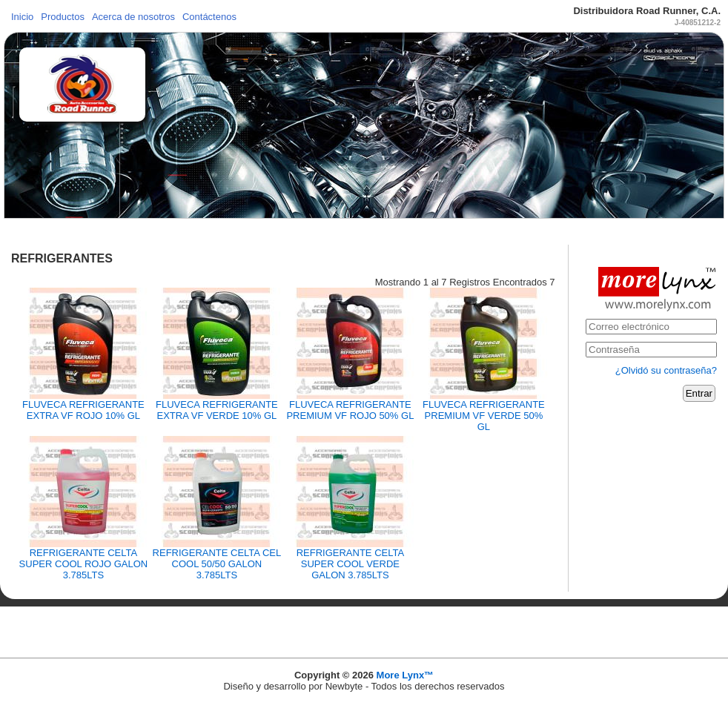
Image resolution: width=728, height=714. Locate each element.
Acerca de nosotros (133, 17)
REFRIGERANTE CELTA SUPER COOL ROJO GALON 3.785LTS (84, 564)
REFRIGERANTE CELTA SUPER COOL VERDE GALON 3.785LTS (350, 564)
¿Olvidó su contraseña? (666, 370)
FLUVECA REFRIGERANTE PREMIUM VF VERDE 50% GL (484, 416)
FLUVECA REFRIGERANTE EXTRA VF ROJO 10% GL (83, 410)
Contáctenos (209, 17)
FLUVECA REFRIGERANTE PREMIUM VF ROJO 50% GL (350, 410)
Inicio (22, 17)
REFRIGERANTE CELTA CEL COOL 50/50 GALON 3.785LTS (217, 564)
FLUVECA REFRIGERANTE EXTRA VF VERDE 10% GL (217, 410)
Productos (63, 17)
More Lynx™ (406, 675)
